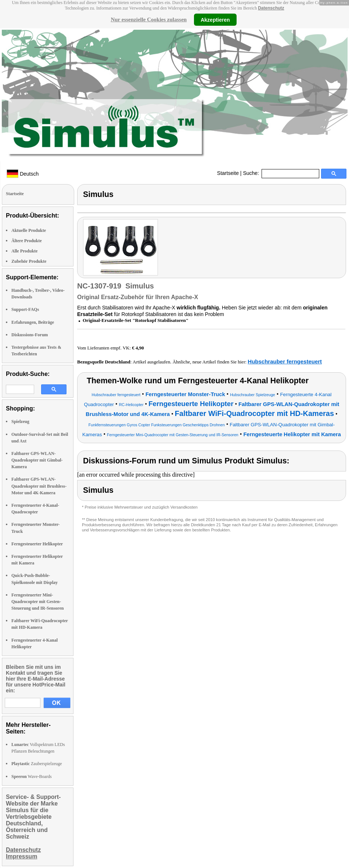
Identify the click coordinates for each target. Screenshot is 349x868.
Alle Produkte (24, 251)
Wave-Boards (32, 776)
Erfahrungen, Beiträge (33, 322)
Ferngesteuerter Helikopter (37, 544)
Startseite (228, 173)
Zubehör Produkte (29, 261)
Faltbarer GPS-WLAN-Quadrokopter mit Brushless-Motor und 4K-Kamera (39, 486)
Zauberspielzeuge (37, 764)
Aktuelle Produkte (29, 230)
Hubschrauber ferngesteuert (285, 361)
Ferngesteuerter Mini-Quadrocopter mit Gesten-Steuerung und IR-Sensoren (37, 602)
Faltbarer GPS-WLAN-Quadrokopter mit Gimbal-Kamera (37, 460)
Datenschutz (271, 8)
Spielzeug (20, 422)
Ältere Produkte (27, 241)
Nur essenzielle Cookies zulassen (149, 19)
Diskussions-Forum (30, 335)
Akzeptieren (215, 19)
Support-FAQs (25, 309)
